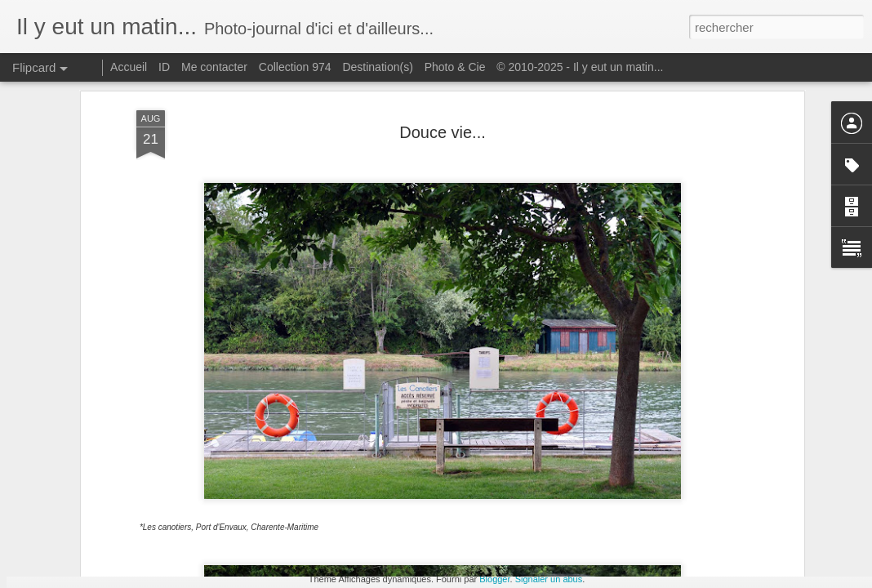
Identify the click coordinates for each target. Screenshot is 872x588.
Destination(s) (377, 67)
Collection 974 (295, 67)
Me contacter (214, 67)
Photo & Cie (455, 67)
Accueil (129, 67)
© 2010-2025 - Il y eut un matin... (580, 67)
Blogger (494, 579)
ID (164, 67)
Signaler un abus (549, 579)
